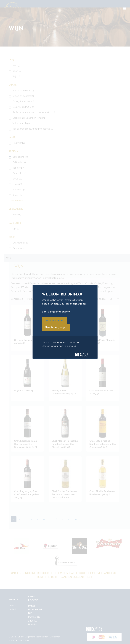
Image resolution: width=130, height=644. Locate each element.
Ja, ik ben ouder (54, 320)
